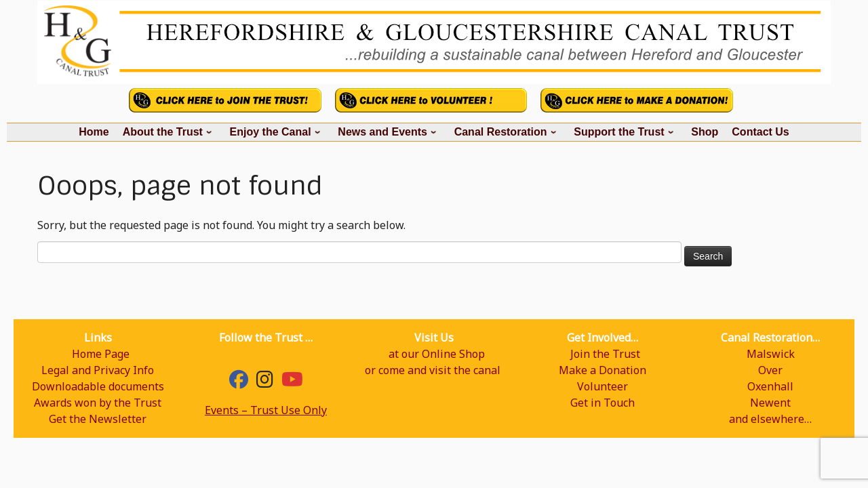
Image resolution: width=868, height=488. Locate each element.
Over (770, 370)
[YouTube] (292, 382)
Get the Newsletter (98, 419)
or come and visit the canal (433, 370)
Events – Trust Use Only (266, 410)
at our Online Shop (437, 354)
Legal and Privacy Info (98, 370)
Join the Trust (605, 354)
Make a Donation (603, 370)
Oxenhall (770, 386)
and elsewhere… (770, 419)
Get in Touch (603, 403)
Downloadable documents (98, 386)
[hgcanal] (265, 382)
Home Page (101, 354)
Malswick (771, 354)
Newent (770, 403)
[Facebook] (239, 382)
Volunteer (603, 386)
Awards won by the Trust (98, 403)
